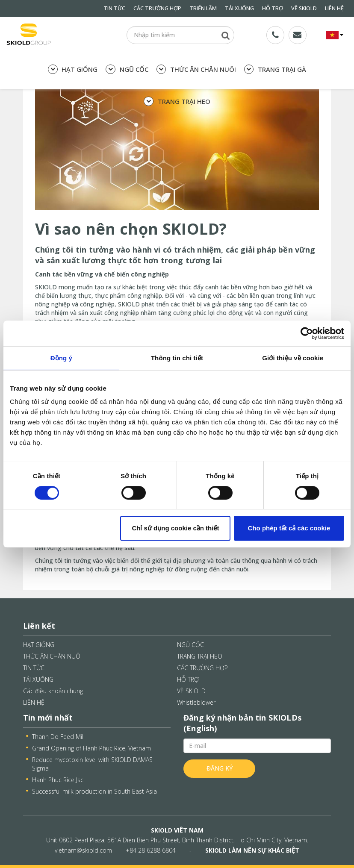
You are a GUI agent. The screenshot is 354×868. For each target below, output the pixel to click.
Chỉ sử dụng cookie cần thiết (175, 528)
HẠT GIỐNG (73, 69)
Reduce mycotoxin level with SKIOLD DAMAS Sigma (92, 764)
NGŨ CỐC (127, 69)
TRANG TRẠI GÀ (275, 69)
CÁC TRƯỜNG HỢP (157, 8)
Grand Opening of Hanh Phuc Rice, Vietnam (91, 748)
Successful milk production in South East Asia (94, 791)
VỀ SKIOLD (304, 8)
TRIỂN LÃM (203, 8)
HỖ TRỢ (273, 8)
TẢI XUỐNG (239, 8)
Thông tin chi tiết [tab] (177, 358)
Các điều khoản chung (53, 691)
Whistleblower (196, 702)
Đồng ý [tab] (61, 358)
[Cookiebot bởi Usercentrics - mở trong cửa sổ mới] (307, 333)
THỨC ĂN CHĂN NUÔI (196, 69)
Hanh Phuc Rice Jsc (58, 780)
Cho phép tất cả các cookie (289, 528)
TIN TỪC (114, 8)
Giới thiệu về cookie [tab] (293, 358)
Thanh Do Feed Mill (58, 737)
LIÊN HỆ (334, 8)
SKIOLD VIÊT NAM (177, 830)
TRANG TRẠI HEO (177, 102)
